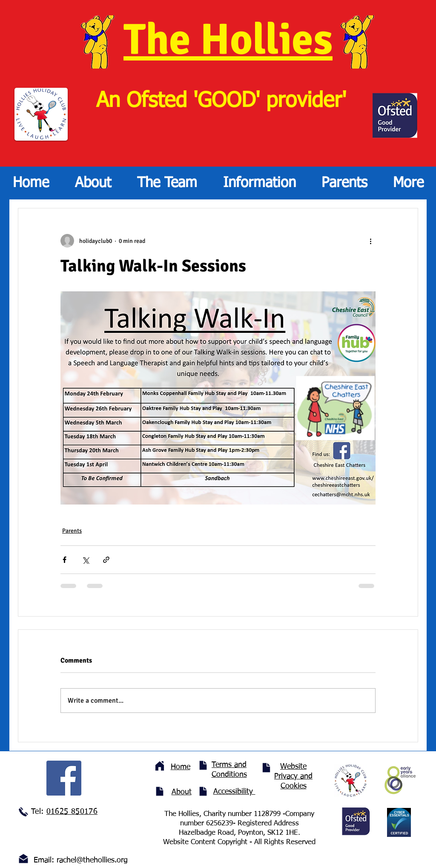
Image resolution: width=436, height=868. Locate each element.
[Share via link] (106, 560)
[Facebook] (64, 778)
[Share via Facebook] (65, 560)
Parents (72, 531)
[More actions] (370, 241)
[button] (167, 183)
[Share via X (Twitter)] (85, 560)
